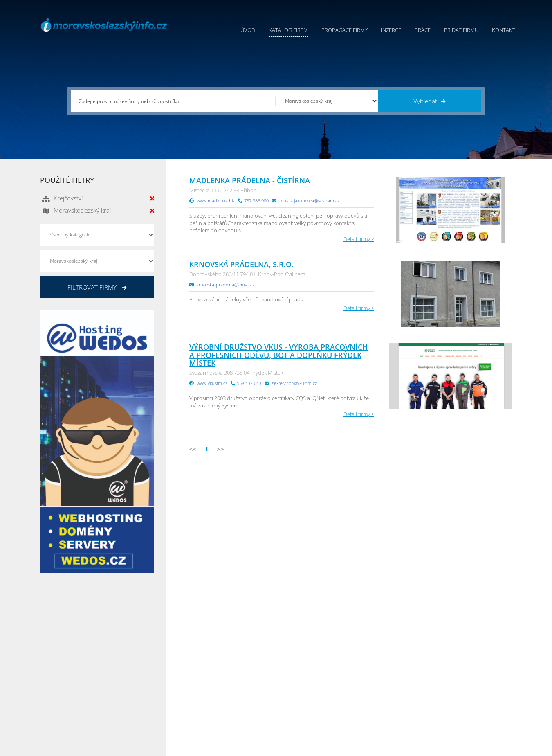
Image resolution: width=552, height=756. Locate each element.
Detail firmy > (359, 239)
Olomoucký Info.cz (464, 704)
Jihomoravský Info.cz (386, 704)
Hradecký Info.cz (382, 693)
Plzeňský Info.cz (461, 652)
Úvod (248, 30)
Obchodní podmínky (301, 663)
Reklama (213, 704)
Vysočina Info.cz (381, 683)
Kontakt (504, 30)
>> (220, 449)
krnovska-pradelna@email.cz (226, 285)
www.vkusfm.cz (212, 383)
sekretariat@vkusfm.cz (294, 383)
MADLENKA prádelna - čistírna (250, 180)
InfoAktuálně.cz (102, 748)
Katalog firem (288, 30)
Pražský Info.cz (459, 663)
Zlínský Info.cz (458, 683)
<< (193, 449)
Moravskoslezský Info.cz (390, 673)
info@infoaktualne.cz (77, 693)
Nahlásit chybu (294, 693)
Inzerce (391, 30)
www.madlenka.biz (216, 201)
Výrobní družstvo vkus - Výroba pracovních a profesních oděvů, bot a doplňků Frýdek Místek (279, 355)
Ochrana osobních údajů (306, 673)
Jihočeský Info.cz (461, 673)
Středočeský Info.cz (465, 693)
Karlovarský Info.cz (464, 714)
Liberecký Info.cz (382, 714)
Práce (423, 30)
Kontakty (287, 683)
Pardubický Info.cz (384, 652)
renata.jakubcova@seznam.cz (309, 201)
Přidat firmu (461, 30)
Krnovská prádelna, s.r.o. (241, 264)
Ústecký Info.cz (380, 663)
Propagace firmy (344, 30)
